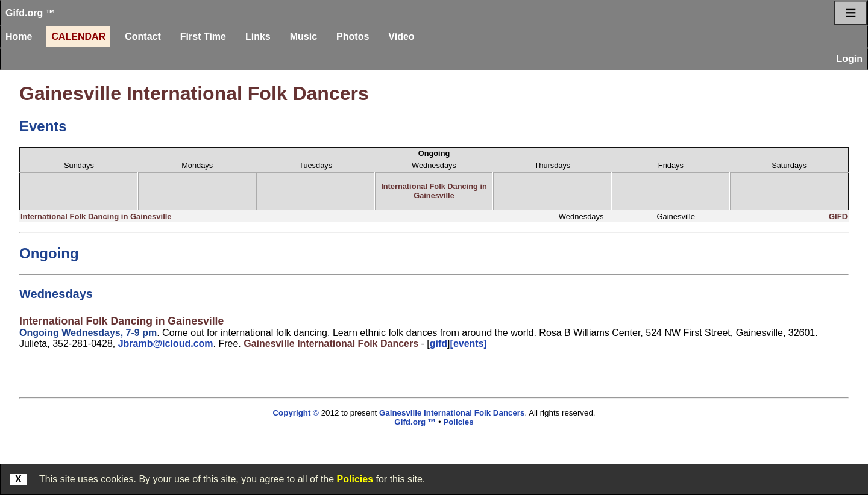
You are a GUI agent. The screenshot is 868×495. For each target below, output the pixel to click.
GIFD (838, 216)
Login (849, 59)
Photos (353, 36)
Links (258, 36)
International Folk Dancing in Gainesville (434, 191)
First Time (203, 36)
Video (401, 36)
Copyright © (295, 413)
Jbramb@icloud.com (166, 344)
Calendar (78, 36)
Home (19, 36)
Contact (143, 36)
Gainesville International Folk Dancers (194, 93)
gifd (439, 344)
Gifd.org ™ (30, 13)
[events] (469, 344)
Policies (355, 479)
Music (303, 36)
